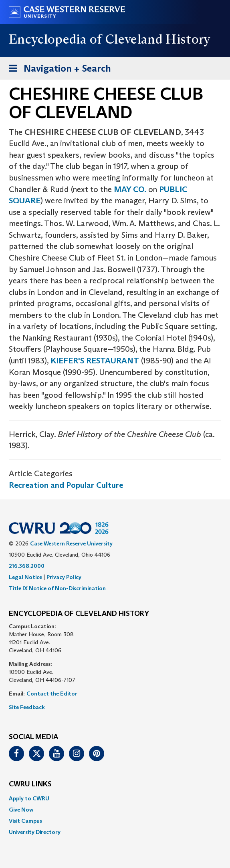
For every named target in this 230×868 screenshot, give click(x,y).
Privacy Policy (64, 577)
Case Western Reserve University (71, 543)
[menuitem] (115, 798)
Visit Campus (25, 821)
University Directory (35, 832)
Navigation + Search (57, 70)
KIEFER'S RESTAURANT (95, 361)
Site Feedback (27, 707)
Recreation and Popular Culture (66, 485)
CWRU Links (30, 784)
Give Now (21, 810)
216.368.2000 (27, 566)
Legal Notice (25, 577)
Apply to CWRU (29, 798)
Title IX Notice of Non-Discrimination (57, 588)
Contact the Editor (52, 694)
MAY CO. (130, 189)
